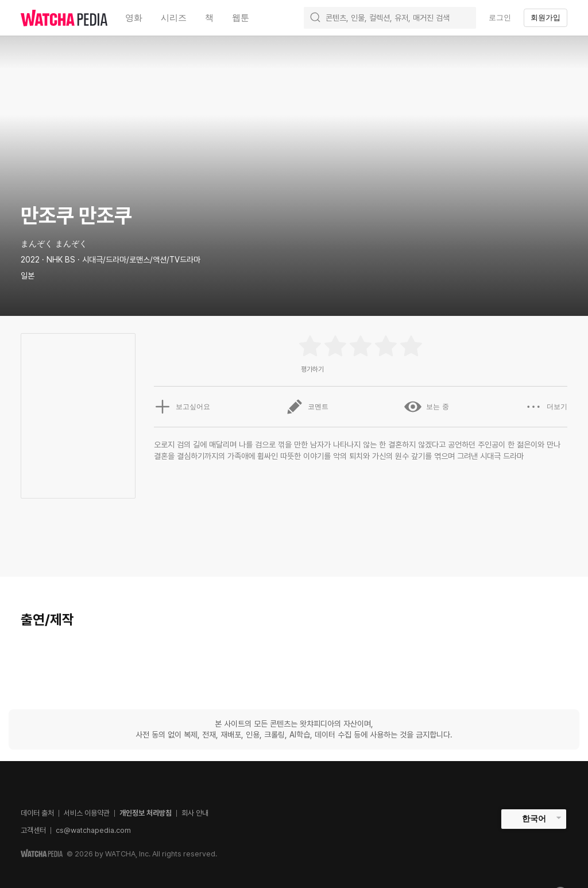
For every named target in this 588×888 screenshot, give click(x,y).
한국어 (534, 818)
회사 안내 (195, 813)
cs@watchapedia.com (93, 830)
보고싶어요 (182, 407)
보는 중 (426, 407)
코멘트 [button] (307, 407)
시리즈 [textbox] (174, 18)
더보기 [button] (546, 407)
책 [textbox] (209, 18)
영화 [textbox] (134, 18)
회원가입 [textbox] (546, 18)
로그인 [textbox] (500, 18)
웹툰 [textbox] (241, 18)
